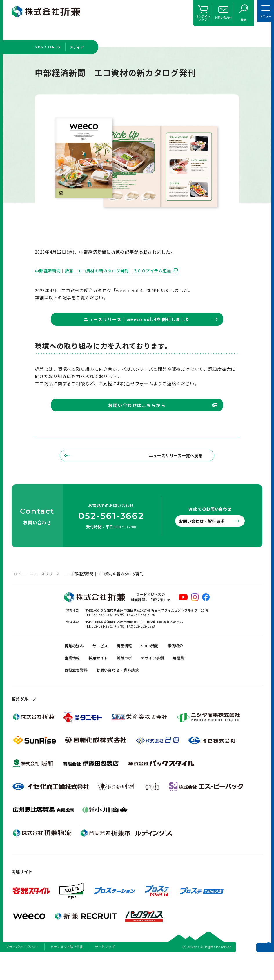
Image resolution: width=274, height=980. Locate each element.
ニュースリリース (45, 593)
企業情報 (74, 680)
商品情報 (131, 666)
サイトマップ (105, 972)
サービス (104, 666)
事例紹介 (187, 666)
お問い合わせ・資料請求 (206, 540)
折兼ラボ (131, 680)
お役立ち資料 (78, 695)
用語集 (191, 680)
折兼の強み (76, 666)
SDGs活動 (159, 666)
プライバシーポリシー (22, 972)
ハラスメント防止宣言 (67, 972)
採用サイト (102, 680)
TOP (16, 593)
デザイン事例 (162, 680)
